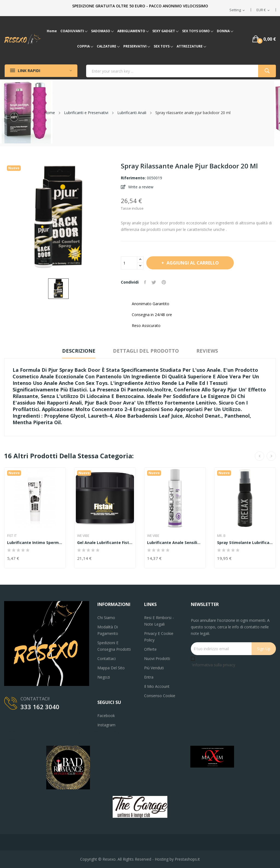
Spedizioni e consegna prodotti (114, 646)
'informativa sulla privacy (213, 665)
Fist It (12, 536)
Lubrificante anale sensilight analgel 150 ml (175, 543)
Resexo (109, 859)
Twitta (154, 282)
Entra (149, 677)
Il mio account (157, 686)
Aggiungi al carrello (192, 263)
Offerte (150, 649)
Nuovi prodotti (157, 659)
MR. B (221, 536)
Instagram (106, 725)
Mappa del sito (111, 668)
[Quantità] (129, 263)
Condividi (145, 282)
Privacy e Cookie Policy (159, 637)
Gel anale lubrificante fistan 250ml (105, 543)
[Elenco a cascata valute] (263, 10)
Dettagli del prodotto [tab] (146, 351)
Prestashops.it (187, 859)
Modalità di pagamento (108, 630)
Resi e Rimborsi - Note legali (159, 621)
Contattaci (107, 659)
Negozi (104, 677)
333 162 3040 (40, 707)
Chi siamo (106, 618)
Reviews (207, 351)
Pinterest (164, 282)
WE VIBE (83, 536)
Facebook (106, 716)
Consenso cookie (160, 696)
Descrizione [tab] (79, 351)
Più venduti (154, 668)
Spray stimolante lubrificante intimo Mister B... (245, 543)
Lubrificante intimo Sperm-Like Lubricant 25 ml (35, 543)
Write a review (140, 187)
